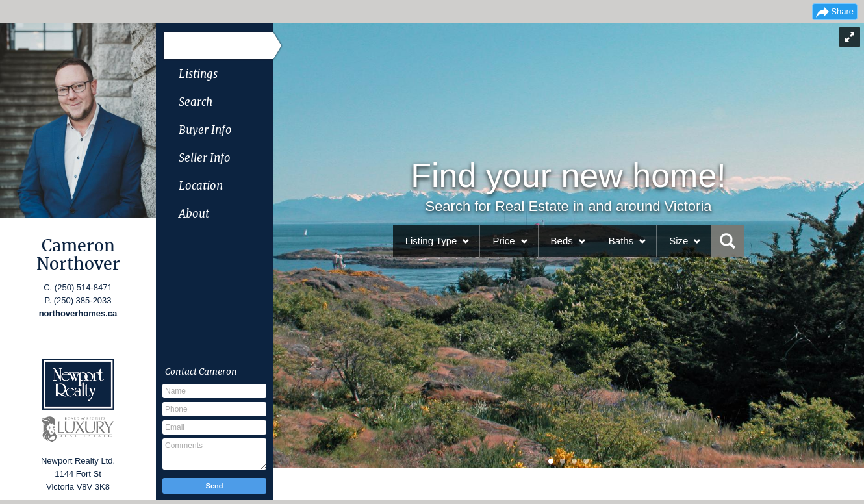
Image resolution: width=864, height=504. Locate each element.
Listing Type (431, 241)
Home (194, 46)
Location (201, 186)
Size (679, 241)
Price (503, 241)
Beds (562, 241)
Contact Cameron (201, 372)
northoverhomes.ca (78, 313)
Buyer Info (205, 130)
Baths (621, 241)
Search (196, 102)
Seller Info (205, 158)
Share (842, 11)
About (194, 214)
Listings (198, 74)
